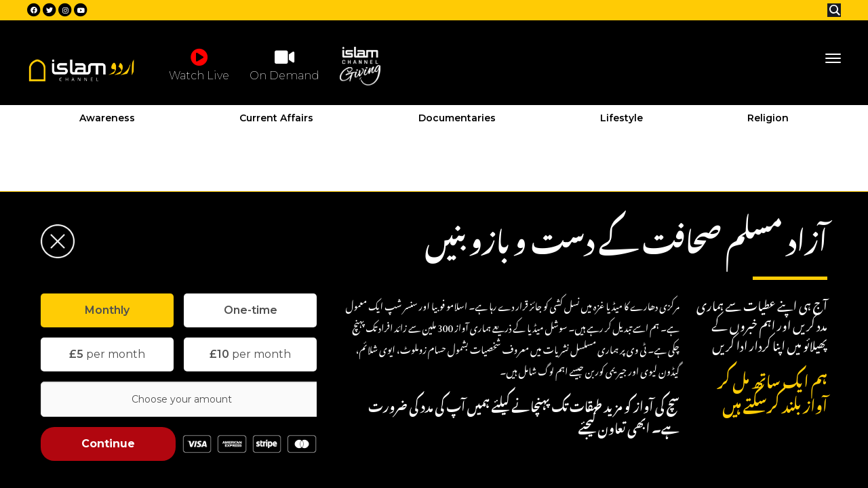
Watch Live (199, 64)
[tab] (107, 310)
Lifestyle (622, 118)
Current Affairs (276, 118)
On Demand (284, 64)
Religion (768, 118)
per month (107, 354)
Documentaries (457, 118)
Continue (108, 444)
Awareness (107, 118)
